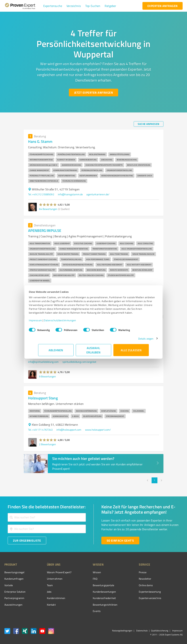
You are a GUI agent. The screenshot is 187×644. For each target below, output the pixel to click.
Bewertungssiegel (14, 572)
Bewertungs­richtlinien (91, 605)
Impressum (45, 322)
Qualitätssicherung (160, 631)
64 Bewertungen (48, 209)
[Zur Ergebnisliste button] (27, 541)
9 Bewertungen (47, 376)
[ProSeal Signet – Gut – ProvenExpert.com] (169, 579)
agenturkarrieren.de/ (98, 194)
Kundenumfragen (14, 579)
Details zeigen (137, 340)
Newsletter (125, 579)
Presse (122, 572)
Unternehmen (48, 579)
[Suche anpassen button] (149, 124)
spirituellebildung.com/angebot (79, 362)
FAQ (81, 579)
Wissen (83, 572)
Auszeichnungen (13, 605)
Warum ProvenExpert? (52, 572)
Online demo (125, 585)
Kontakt (44, 605)
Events (83, 611)
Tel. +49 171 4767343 (40, 430)
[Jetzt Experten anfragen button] (93, 93)
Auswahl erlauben (94, 352)
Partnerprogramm (14, 598)
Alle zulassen (131, 352)
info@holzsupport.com (69, 430)
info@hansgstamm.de (70, 194)
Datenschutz (142, 631)
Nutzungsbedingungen (122, 631)
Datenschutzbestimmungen (69, 322)
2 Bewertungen (47, 444)
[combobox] (47, 517)
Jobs (42, 592)
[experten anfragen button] (163, 6)
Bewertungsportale (90, 585)
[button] (53, 6)
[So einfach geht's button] (120, 541)
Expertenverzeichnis (130, 598)
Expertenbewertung (129, 592)
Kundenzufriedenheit (91, 598)
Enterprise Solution (15, 592)
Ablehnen (56, 352)
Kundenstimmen (49, 598)
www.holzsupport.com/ (98, 430)
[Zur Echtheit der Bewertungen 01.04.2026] (169, 605)
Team (43, 585)
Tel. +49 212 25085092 (41, 194)
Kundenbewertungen (91, 592)
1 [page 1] (154, 480)
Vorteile (9, 585)
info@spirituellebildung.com (43, 362)
